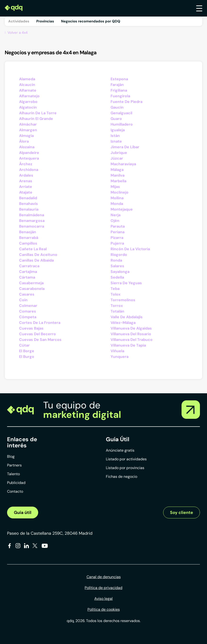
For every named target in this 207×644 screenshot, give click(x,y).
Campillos (28, 243)
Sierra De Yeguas (126, 283)
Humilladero (122, 124)
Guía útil (23, 513)
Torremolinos (123, 300)
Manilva (118, 175)
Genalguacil (121, 113)
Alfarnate (28, 90)
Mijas (115, 187)
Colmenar (28, 306)
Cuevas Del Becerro (37, 334)
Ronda (116, 260)
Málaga (117, 170)
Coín (23, 300)
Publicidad (16, 483)
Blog (11, 456)
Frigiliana (119, 90)
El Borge (27, 351)
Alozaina (27, 147)
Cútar (24, 345)
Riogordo (119, 255)
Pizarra (117, 238)
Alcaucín (27, 85)
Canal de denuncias (104, 577)
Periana (118, 232)
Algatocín (28, 107)
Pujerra (117, 243)
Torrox (117, 306)
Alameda (27, 79)
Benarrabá (29, 238)
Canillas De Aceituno (38, 255)
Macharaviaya (123, 164)
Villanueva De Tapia (128, 345)
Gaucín (117, 107)
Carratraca (29, 266)
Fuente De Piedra (126, 102)
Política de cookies (104, 609)
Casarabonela (32, 289)
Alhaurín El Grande (36, 119)
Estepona (119, 79)
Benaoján (28, 232)
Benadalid (28, 198)
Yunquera (120, 357)
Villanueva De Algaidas (131, 328)
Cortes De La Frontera (40, 323)
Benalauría (29, 209)
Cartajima (28, 272)
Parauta (118, 226)
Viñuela (117, 351)
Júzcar (117, 158)
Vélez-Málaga (123, 323)
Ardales (26, 175)
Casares (27, 294)
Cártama (27, 277)
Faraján (117, 85)
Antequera (29, 158)
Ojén (115, 221)
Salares (117, 266)
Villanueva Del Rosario (131, 334)
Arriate (26, 187)
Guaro (116, 119)
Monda (117, 204)
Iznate (116, 141)
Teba (115, 289)
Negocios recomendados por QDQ (91, 21)
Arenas (26, 181)
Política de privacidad (103, 588)
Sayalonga (120, 272)
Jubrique (119, 153)
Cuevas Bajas (31, 328)
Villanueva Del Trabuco (132, 340)
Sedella (117, 277)
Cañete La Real (33, 249)
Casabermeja (31, 283)
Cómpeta (28, 317)
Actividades (19, 21)
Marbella (118, 181)
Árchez (26, 164)
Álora (24, 141)
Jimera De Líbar (125, 147)
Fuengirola (120, 96)
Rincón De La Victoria (130, 249)
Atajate (26, 192)
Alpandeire (29, 153)
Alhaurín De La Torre (38, 113)
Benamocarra (32, 226)
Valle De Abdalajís (127, 317)
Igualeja (118, 130)
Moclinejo (120, 192)
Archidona (29, 170)
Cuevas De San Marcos (40, 340)
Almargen (28, 130)
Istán (115, 136)
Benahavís (29, 204)
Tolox (116, 294)
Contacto (15, 491)
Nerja (116, 215)
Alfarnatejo (29, 96)
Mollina (117, 198)
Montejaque (122, 209)
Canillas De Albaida (36, 260)
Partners (14, 465)
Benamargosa (32, 221)
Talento (13, 474)
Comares (28, 311)
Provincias (45, 21)
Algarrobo (28, 102)
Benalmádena (32, 215)
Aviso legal (103, 599)
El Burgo (27, 357)
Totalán (117, 311)
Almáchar (28, 124)
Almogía (26, 136)
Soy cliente (182, 513)
